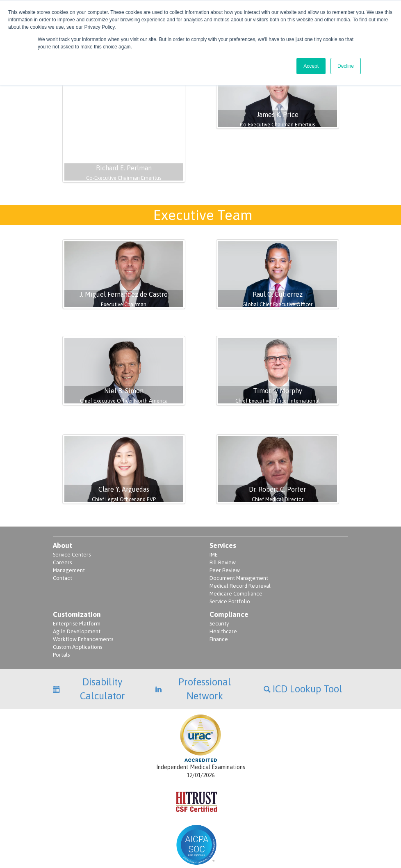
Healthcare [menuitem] (223, 578)
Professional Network (193, 636)
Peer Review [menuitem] (225, 517)
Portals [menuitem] (61, 601)
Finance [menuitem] (219, 586)
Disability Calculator (89, 636)
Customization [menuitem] (77, 561)
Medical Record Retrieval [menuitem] (240, 532)
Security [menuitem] (219, 570)
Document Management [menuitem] (239, 525)
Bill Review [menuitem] (223, 509)
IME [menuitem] (214, 501)
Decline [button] (346, 66)
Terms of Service (304, 832)
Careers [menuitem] (62, 509)
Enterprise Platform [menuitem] (77, 570)
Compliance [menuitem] (229, 561)
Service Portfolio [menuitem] (230, 548)
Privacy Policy (270, 832)
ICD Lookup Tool (303, 636)
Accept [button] (311, 66)
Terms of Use (336, 832)
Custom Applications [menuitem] (77, 594)
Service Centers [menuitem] (72, 501)
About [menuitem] (63, 492)
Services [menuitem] (223, 492)
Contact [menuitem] (63, 525)
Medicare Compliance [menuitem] (236, 540)
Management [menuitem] (69, 517)
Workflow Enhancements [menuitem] (83, 586)
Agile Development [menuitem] (77, 578)
